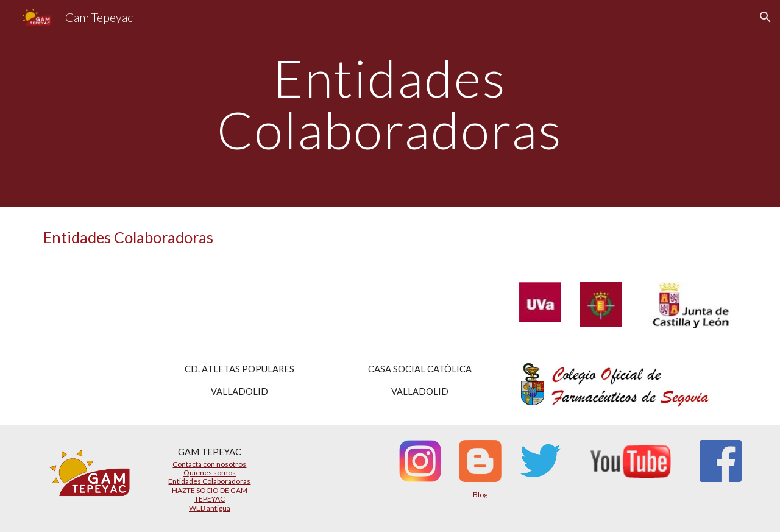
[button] (765, 17)
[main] (390, 104)
